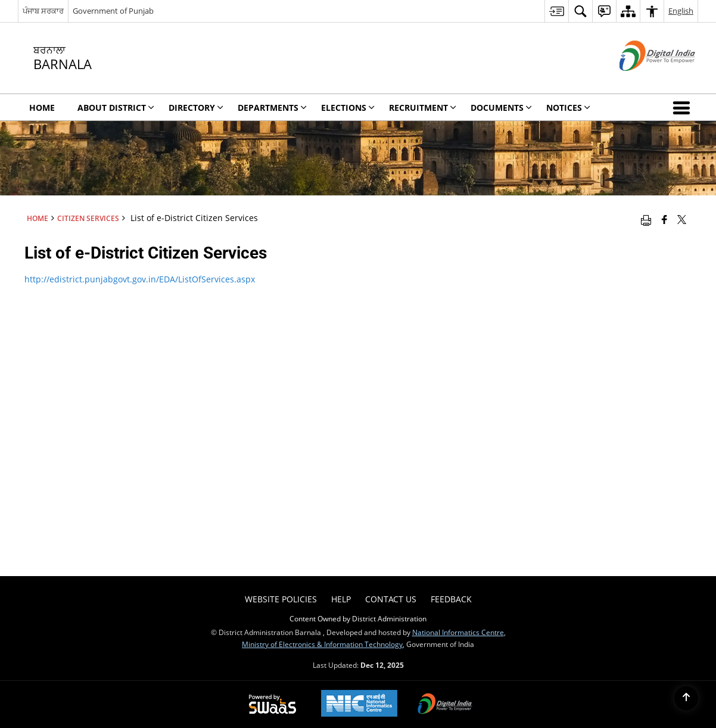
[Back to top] (686, 698)
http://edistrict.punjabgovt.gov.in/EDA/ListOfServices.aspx (140, 279)
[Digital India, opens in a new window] (445, 705)
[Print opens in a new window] (646, 219)
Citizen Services (88, 218)
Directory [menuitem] (196, 108)
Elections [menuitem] (348, 108)
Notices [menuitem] (568, 108)
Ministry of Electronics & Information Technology (322, 644)
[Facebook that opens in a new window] (664, 219)
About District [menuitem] (116, 108)
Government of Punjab (113, 11)
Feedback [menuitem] (451, 599)
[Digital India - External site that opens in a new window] (642, 81)
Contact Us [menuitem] (391, 599)
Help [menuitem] (341, 599)
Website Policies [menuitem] (281, 599)
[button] (684, 107)
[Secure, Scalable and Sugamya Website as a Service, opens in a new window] (273, 705)
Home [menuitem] (42, 108)
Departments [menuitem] (272, 108)
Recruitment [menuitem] (423, 108)
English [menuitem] (681, 11)
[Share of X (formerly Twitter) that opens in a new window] (682, 219)
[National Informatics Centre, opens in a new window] (359, 704)
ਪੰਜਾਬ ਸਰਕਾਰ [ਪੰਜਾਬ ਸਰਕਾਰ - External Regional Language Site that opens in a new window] (43, 11)
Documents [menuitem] (501, 108)
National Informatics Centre (458, 632)
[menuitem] (556, 11)
